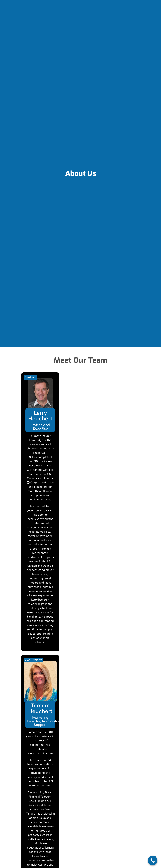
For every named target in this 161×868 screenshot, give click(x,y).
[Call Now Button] (153, 860)
